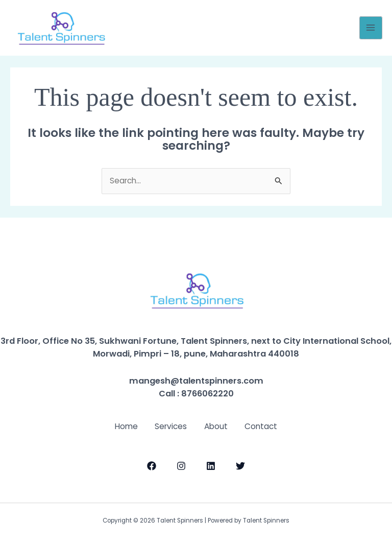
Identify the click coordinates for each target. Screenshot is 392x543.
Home (121, 426)
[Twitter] (240, 465)
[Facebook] (152, 465)
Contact (266, 426)
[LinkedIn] (211, 465)
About (217, 426)
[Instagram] (181, 465)
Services (169, 426)
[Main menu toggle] (371, 28)
